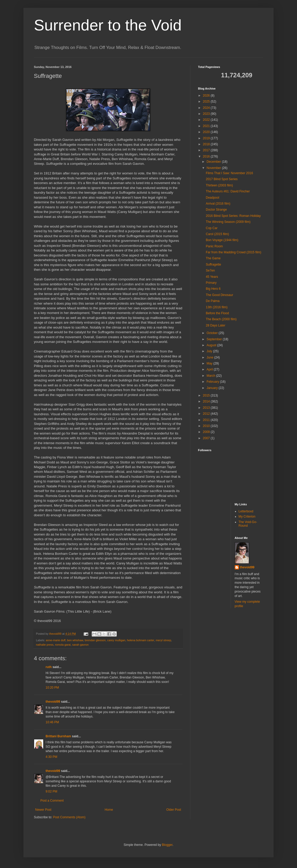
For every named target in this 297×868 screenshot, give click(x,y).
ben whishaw (75, 640)
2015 (207, 395)
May (210, 363)
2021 (207, 126)
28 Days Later (216, 325)
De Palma (213, 301)
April (210, 369)
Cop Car (212, 228)
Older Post (174, 810)
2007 (207, 438)
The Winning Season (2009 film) (228, 222)
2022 (207, 120)
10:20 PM (52, 688)
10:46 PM (52, 722)
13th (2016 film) (217, 307)
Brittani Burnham (58, 736)
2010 (207, 426)
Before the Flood (217, 313)
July (210, 351)
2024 (207, 108)
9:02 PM (51, 791)
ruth (49, 667)
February (213, 382)
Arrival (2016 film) (218, 204)
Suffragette (214, 265)
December (214, 162)
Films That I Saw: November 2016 (229, 173)
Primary (211, 283)
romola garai (63, 645)
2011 (207, 420)
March (211, 376)
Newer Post (43, 810)
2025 (207, 102)
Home (109, 810)
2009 (207, 432)
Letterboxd (246, 511)
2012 (207, 414)
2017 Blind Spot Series (222, 179)
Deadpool (212, 198)
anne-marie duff (56, 640)
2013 (207, 408)
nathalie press (45, 645)
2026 (207, 96)
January (213, 388)
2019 (207, 138)
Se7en (210, 271)
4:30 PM (51, 757)
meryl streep (163, 640)
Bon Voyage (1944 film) (222, 240)
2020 (207, 132)
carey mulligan (116, 640)
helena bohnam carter (140, 640)
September (215, 339)
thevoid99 (53, 702)
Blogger (167, 845)
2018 (207, 144)
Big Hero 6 (213, 289)
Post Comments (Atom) (69, 817)
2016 (207, 156)
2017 (207, 150)
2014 (207, 401)
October (213, 333)
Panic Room (214, 246)
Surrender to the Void (108, 25)
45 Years (212, 277)
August (212, 345)
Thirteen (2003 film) (219, 185)
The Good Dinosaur (219, 295)
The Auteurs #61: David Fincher (228, 191)
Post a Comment (52, 801)
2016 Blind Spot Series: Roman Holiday (233, 216)
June (210, 357)
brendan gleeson (95, 640)
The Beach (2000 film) (221, 319)
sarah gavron (80, 645)
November (214, 168)
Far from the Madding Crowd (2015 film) (234, 252)
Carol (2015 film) (217, 234)
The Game (213, 258)
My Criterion (247, 517)
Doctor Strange (216, 210)
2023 (207, 114)
